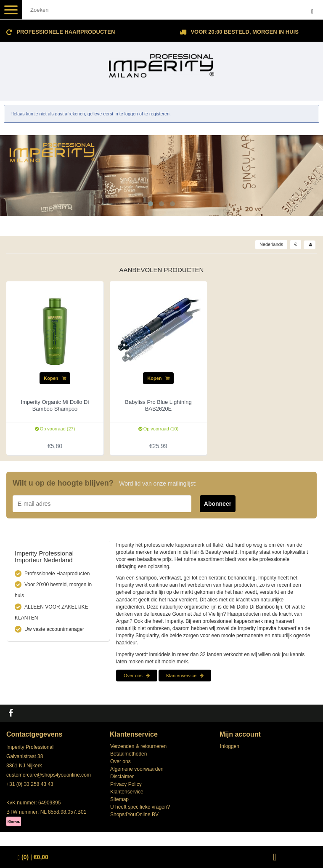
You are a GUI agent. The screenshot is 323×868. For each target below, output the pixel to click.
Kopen (55, 378)
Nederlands (271, 244)
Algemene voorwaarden (137, 769)
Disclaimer (122, 777)
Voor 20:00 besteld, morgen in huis (244, 32)
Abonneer (218, 504)
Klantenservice (185, 676)
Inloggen (230, 746)
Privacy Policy (126, 784)
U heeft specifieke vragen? (140, 807)
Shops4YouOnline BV (134, 815)
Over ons (137, 676)
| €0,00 (33, 857)
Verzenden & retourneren (138, 746)
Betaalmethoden (128, 754)
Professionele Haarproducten (66, 32)
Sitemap (119, 799)
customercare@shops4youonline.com (49, 775)
